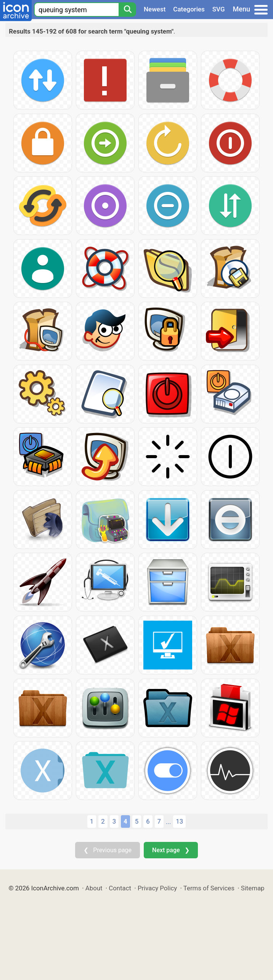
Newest (155, 9)
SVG (219, 9)
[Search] (127, 10)
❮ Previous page (108, 850)
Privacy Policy (157, 888)
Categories (189, 9)
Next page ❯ (171, 850)
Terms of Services (209, 888)
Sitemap (253, 888)
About (94, 888)
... (168, 822)
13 (179, 821)
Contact (120, 888)
